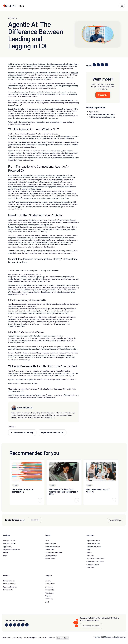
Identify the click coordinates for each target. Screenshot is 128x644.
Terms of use (6, 638)
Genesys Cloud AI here (29, 383)
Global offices (50, 584)
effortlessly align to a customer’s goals (27, 189)
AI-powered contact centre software (102, 114)
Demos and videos (93, 544)
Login (47, 541)
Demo (5, 556)
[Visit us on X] (15, 625)
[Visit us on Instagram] (11, 625)
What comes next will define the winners (64, 64)
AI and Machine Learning (22, 432)
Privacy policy (17, 638)
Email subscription (30, 638)
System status (50, 559)
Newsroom (49, 599)
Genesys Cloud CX (10, 541)
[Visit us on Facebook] (19, 625)
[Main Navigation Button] (122, 6)
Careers (48, 581)
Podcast (89, 553)
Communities (50, 550)
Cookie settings (63, 638)
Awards (48, 596)
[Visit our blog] (27, 625)
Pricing (6, 553)
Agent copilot (94, 112)
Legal (47, 602)
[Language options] (115, 520)
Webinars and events (94, 547)
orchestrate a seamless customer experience (56, 202)
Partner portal (8, 590)
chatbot (60, 178)
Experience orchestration (52, 432)
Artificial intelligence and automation (102, 117)
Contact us (35, 520)
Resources (90, 556)
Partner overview (9, 581)
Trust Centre (49, 593)
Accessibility (43, 638)
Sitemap (52, 638)
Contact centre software (95, 562)
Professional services (52, 547)
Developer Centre (51, 556)
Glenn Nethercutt (25, 407)
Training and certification (54, 553)
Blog (88, 550)
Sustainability (50, 590)
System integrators (10, 587)
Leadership (49, 587)
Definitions (90, 568)
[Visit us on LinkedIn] (7, 625)
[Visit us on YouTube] (23, 625)
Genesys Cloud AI (14, 227)
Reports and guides (93, 541)
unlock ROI (12, 253)
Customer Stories (93, 565)
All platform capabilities (12, 550)
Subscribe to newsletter (91, 626)
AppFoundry (8, 547)
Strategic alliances (10, 584)
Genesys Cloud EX (10, 544)
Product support (51, 544)
